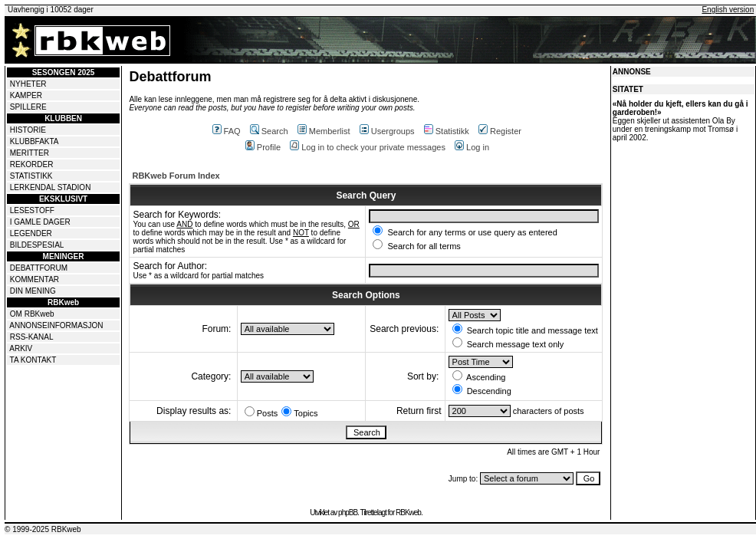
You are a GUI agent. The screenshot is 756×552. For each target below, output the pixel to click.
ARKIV (21, 348)
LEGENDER (31, 233)
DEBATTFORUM (39, 268)
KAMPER (26, 95)
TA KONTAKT (33, 360)
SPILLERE (28, 107)
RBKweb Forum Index (176, 176)
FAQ (227, 131)
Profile (263, 147)
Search (269, 131)
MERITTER (30, 153)
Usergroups (387, 131)
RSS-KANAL (32, 337)
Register (500, 131)
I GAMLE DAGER (40, 222)
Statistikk (447, 131)
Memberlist (324, 131)
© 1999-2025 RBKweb (43, 529)
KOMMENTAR (35, 279)
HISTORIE (28, 130)
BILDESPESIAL (37, 245)
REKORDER (32, 164)
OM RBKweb (32, 314)
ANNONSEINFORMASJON (56, 325)
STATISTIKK (31, 176)
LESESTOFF (32, 210)
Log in (472, 147)
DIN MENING (33, 291)
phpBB (348, 513)
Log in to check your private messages (368, 147)
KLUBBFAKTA (35, 141)
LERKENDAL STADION (51, 187)
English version (728, 10)
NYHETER (28, 84)
